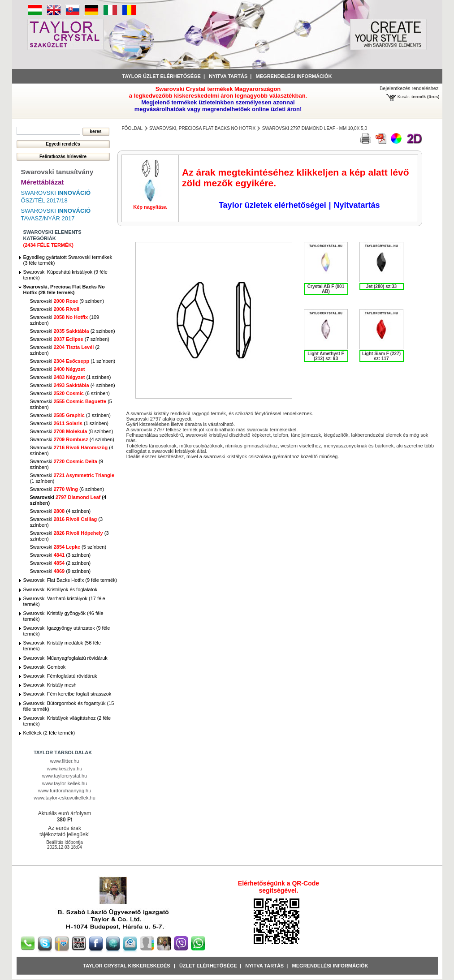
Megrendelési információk (294, 76)
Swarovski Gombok (45, 667)
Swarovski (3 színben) (70, 415)
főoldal (132, 128)
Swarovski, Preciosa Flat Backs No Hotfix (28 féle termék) (64, 290)
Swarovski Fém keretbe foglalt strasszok (67, 694)
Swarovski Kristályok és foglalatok (61, 589)
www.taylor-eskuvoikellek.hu (65, 798)
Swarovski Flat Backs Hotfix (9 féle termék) (70, 580)
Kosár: (404, 97)
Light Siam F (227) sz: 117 (381, 356)
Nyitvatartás (357, 205)
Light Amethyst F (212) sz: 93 (326, 356)
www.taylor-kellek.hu (65, 783)
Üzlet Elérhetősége (208, 966)
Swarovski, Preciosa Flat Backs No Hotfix (202, 128)
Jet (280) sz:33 (381, 286)
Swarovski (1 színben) (73, 361)
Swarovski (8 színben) (72, 431)
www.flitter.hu (65, 761)
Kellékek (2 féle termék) (49, 733)
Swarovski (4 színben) (73, 385)
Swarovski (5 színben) (68, 547)
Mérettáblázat (43, 182)
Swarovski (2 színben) (73, 331)
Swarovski (55, 309)
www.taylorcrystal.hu (65, 776)
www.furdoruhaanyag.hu (65, 791)
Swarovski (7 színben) (70, 339)
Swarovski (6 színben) (70, 393)
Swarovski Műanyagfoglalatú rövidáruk (65, 658)
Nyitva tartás (228, 76)
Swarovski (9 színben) (67, 301)
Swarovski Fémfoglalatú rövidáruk (60, 676)
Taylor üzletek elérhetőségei (272, 205)
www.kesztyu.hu (65, 769)
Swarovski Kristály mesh (50, 685)
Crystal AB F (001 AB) (326, 289)
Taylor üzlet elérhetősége (162, 76)
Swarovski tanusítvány (57, 172)
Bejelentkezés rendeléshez (409, 88)
